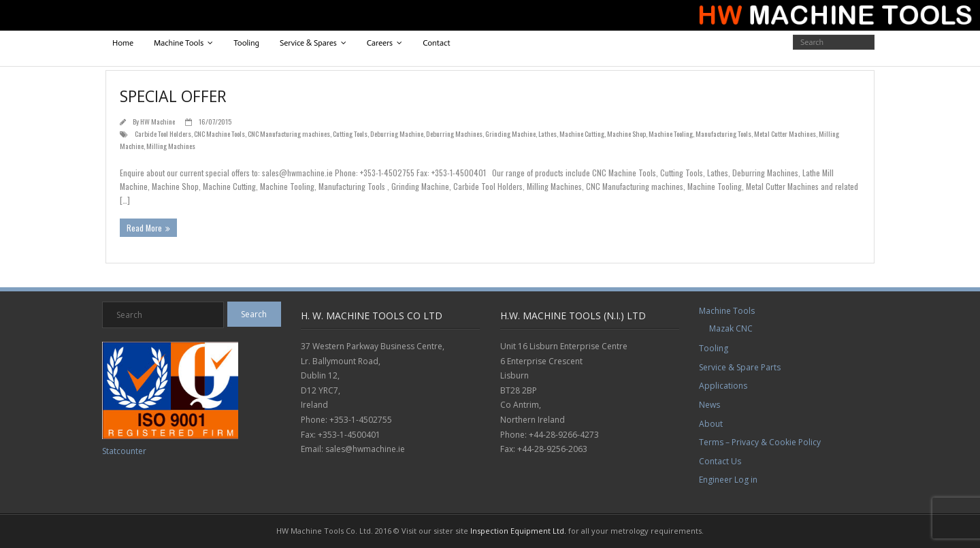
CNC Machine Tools (219, 133)
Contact (436, 43)
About (711, 424)
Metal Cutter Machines (785, 133)
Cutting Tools (350, 133)
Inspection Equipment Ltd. (518, 531)
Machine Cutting (582, 133)
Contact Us (720, 461)
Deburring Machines (454, 133)
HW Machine (158, 121)
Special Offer (173, 96)
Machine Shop (626, 133)
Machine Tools (179, 43)
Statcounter (124, 451)
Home (123, 43)
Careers (380, 43)
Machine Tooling (671, 133)
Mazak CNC (731, 328)
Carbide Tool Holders (163, 133)
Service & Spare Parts (740, 367)
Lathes (548, 133)
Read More (144, 228)
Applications (723, 386)
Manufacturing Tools (723, 133)
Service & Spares (308, 43)
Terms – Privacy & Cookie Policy (760, 442)
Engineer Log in (728, 480)
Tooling (246, 43)
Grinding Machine (510, 133)
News (709, 405)
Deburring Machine (397, 133)
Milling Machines (171, 146)
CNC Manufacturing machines (289, 133)
